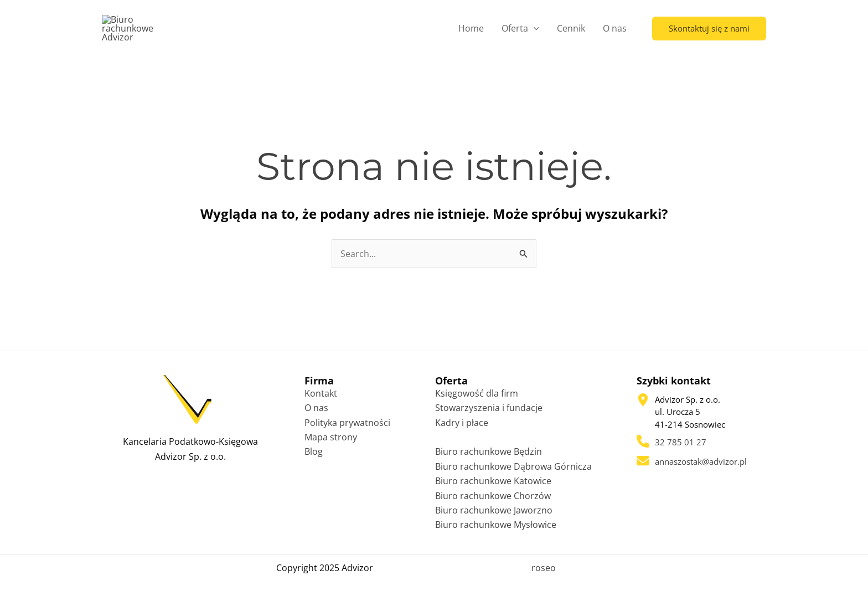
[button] (709, 30)
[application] (534, 30)
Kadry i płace (462, 426)
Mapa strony (331, 440)
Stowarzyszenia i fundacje (489, 411)
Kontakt (321, 397)
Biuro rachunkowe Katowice (493, 484)
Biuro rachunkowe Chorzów (493, 499)
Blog (314, 455)
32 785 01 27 (681, 446)
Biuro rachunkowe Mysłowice (496, 528)
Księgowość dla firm (477, 397)
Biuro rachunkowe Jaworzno (494, 513)
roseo (544, 571)
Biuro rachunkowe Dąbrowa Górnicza (513, 470)
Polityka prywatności (347, 426)
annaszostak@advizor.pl (701, 465)
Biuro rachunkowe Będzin (489, 455)
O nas (316, 411)
